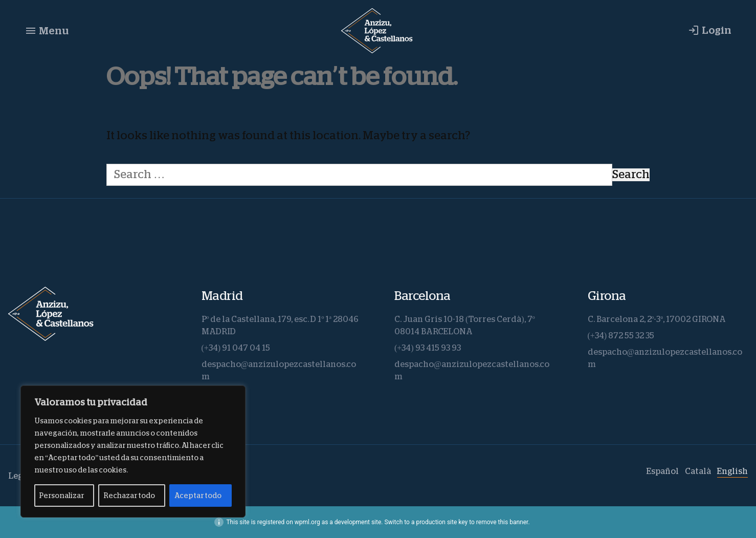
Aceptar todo (198, 496)
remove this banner (502, 522)
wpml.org (307, 522)
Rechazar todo (129, 496)
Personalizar (62, 496)
